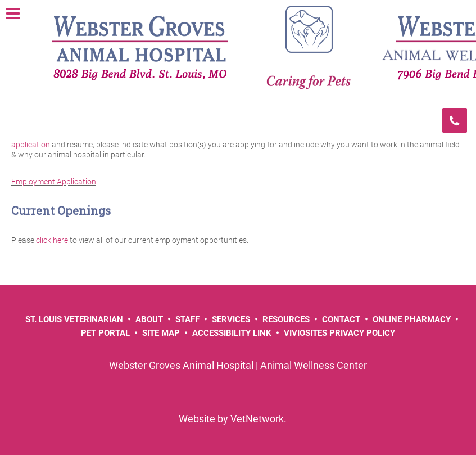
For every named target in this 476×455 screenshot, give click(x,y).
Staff (187, 319)
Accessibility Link (232, 333)
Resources (286, 319)
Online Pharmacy (412, 319)
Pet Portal (105, 333)
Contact (341, 319)
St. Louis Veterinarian (74, 319)
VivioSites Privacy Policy (339, 333)
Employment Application (54, 182)
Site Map (161, 333)
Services (231, 319)
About (149, 319)
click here (52, 240)
